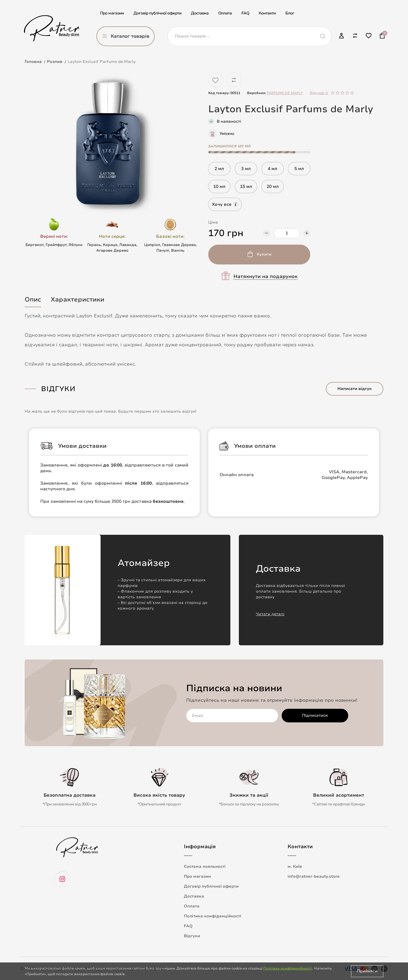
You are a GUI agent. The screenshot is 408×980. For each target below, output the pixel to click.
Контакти (267, 13)
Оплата (225, 13)
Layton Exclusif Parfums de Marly (102, 62)
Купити (264, 254)
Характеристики (77, 300)
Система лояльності (205, 866)
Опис (33, 300)
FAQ (245, 13)
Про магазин (112, 13)
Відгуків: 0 (319, 93)
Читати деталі (270, 614)
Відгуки (192, 936)
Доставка (200, 13)
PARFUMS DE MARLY (285, 93)
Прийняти (367, 971)
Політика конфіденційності (212, 916)
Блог (290, 13)
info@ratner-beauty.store (314, 876)
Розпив (55, 62)
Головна (33, 62)
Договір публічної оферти (157, 13)
